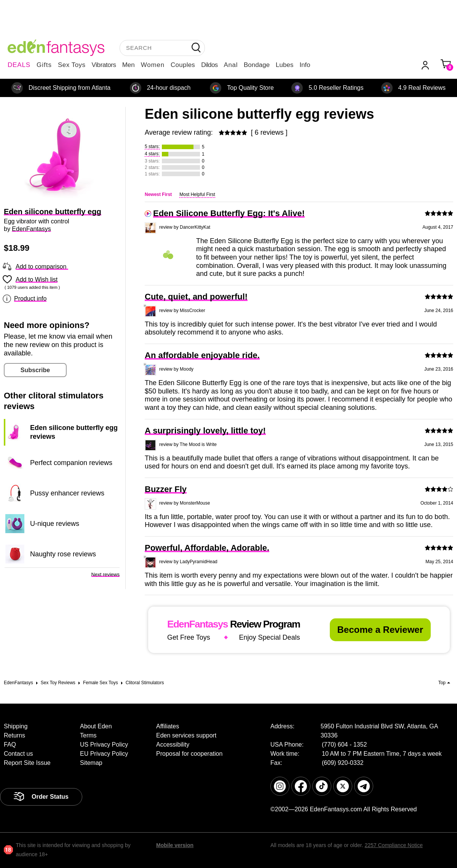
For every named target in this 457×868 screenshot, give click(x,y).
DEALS (19, 65)
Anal (231, 65)
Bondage (257, 65)
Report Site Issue (27, 763)
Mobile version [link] (175, 845)
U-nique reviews (55, 524)
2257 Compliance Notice (394, 845)
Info (305, 65)
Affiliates (168, 726)
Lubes (284, 65)
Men (129, 65)
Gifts (44, 65)
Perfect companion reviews (71, 463)
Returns (14, 735)
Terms (88, 735)
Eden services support (186, 735)
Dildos (209, 65)
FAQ (10, 745)
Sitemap (91, 763)
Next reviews (105, 574)
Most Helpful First (197, 194)
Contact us (18, 754)
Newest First (158, 194)
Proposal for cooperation (189, 754)
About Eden (96, 726)
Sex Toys (72, 65)
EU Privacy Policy (104, 754)
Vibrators (104, 65)
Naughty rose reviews (63, 554)
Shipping (16, 726)
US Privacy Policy (104, 745)
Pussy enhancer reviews (67, 493)
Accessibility (173, 745)
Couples (183, 65)
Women (153, 65)
